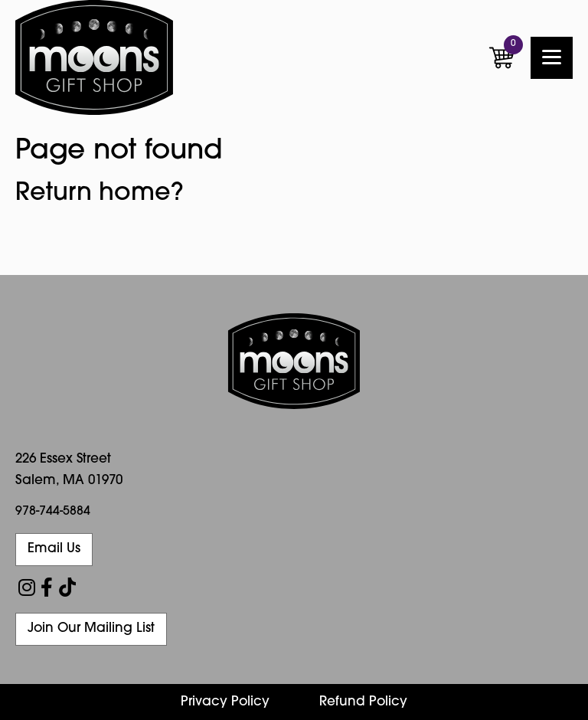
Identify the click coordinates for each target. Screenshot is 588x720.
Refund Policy (363, 702)
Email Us (54, 549)
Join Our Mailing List (91, 628)
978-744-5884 (53, 512)
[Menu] (552, 58)
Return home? (100, 194)
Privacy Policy (225, 702)
